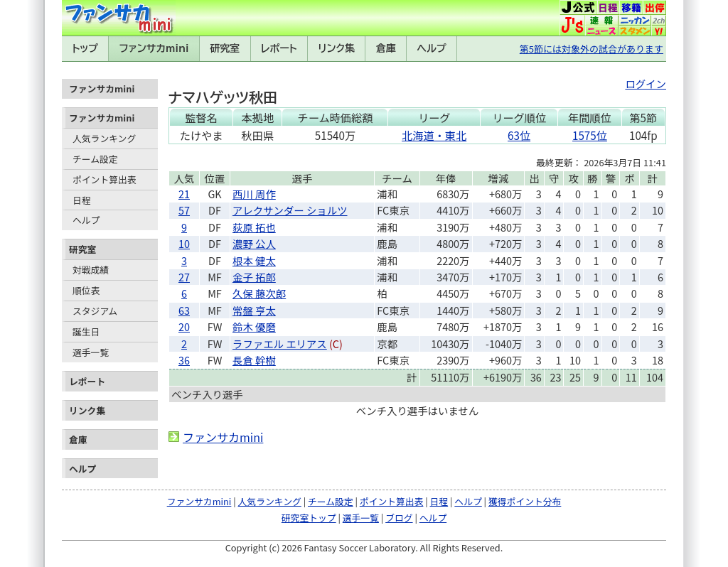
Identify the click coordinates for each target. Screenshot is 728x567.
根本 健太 (254, 260)
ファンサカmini (154, 48)
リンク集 (336, 48)
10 (184, 243)
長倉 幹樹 (254, 360)
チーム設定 (95, 159)
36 (184, 360)
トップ (85, 48)
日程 (82, 200)
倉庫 (386, 48)
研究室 (225, 48)
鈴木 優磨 (254, 326)
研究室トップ (309, 518)
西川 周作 (254, 194)
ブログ (399, 518)
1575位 (590, 135)
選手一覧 (91, 352)
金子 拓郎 (254, 277)
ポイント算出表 (105, 179)
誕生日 (86, 331)
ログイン (646, 83)
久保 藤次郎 (259, 293)
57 (184, 210)
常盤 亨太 (254, 310)
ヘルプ (432, 48)
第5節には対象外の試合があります (591, 49)
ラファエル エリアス (280, 344)
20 (184, 326)
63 (184, 310)
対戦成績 (91, 270)
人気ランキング (104, 138)
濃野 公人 (254, 243)
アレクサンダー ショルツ (290, 210)
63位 (519, 135)
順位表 (86, 290)
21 (184, 194)
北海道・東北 (434, 135)
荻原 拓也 (254, 227)
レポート (279, 48)
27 (184, 277)
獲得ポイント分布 (525, 501)
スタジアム (95, 311)
